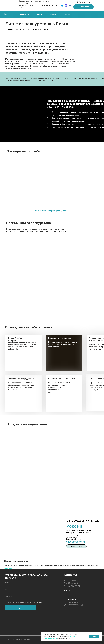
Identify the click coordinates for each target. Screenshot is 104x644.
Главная (8, 14)
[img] (10, 6)
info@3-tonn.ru (84, 2)
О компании (24, 14)
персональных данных (40, 602)
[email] (29, 582)
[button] (83, 7)
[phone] (29, 597)
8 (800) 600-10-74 (76, 542)
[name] (29, 589)
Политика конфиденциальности (20, 640)
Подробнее (8, 568)
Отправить (21, 608)
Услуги (39, 14)
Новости (52, 14)
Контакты (68, 14)
